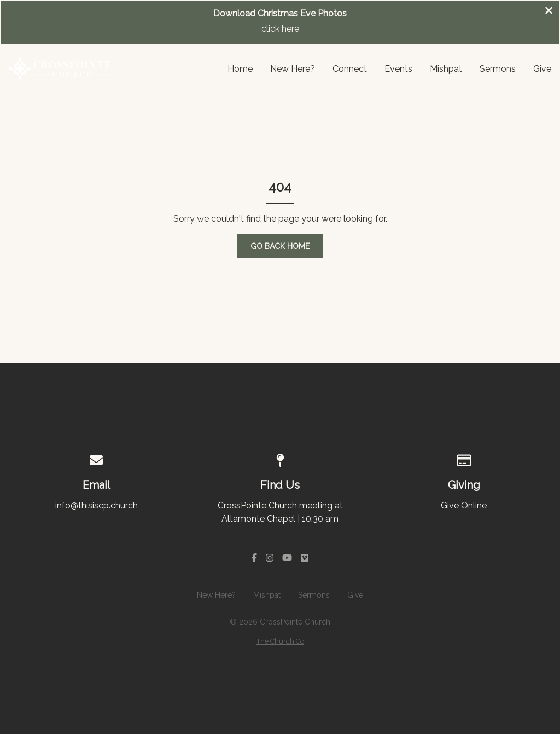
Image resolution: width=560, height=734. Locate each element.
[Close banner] (549, 12)
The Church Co (280, 641)
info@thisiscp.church (97, 505)
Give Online (464, 505)
